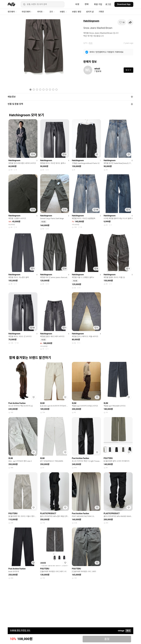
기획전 (101, 12)
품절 (107, 639)
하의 (91, 43)
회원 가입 (98, 4)
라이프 (41, 12)
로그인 (108, 4)
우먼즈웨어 (27, 12)
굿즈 (52, 12)
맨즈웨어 (12, 12)
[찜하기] (122, 22)
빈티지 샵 (90, 12)
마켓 (77, 4)
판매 (87, 4)
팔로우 (128, 70)
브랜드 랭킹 (77, 12)
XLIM (42, 403)
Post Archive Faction (17, 403)
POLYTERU (108, 458)
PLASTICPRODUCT (48, 513)
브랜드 (63, 12)
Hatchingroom (91, 21)
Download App (124, 4)
